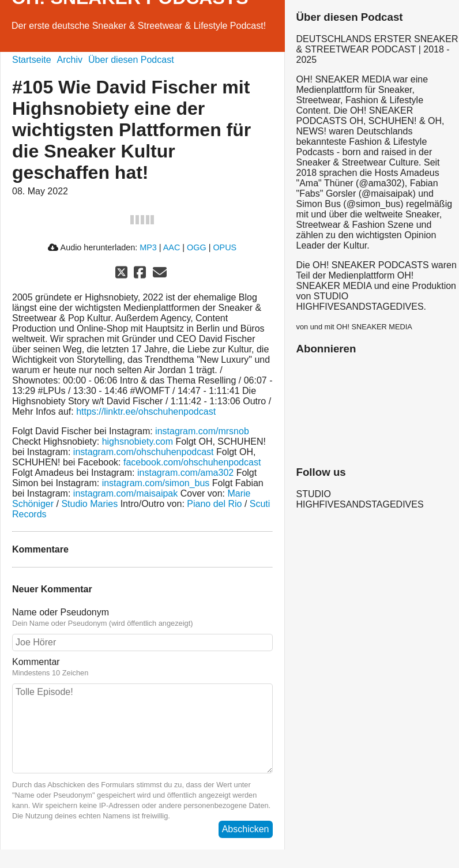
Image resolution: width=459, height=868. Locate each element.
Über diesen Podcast (131, 60)
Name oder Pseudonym (142, 618)
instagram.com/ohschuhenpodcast (144, 452)
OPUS (225, 247)
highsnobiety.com (138, 441)
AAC (172, 247)
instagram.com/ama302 (185, 473)
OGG (197, 247)
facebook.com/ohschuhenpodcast (192, 462)
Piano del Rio (214, 504)
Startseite (32, 60)
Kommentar (142, 667)
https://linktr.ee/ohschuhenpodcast (146, 412)
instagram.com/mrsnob (202, 431)
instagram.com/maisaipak (125, 493)
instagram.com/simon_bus (156, 483)
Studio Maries (89, 504)
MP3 (148, 247)
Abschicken (246, 829)
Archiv (70, 60)
